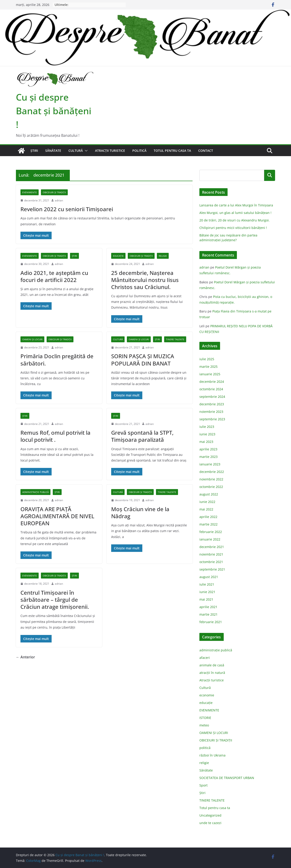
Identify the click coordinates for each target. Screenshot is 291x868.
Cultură (76, 151)
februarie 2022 (211, 532)
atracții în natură (212, 673)
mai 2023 (206, 442)
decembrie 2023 (212, 404)
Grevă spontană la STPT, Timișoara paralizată (142, 436)
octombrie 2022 (211, 487)
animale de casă (212, 665)
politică (139, 151)
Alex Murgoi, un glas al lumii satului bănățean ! (235, 213)
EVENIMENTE (30, 192)
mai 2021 (206, 599)
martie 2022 (208, 524)
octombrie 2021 (211, 562)
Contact (206, 151)
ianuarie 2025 (210, 374)
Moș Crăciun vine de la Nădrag (140, 513)
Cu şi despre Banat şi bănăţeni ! (54, 111)
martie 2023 (208, 457)
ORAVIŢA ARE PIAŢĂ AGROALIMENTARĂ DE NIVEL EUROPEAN (57, 516)
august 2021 (209, 577)
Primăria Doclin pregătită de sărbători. (57, 360)
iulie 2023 (207, 427)
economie (207, 695)
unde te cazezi (210, 823)
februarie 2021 (211, 622)
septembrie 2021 (212, 569)
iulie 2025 (207, 359)
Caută (270, 175)
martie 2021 (208, 614)
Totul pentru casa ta (172, 151)
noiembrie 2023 (211, 412)
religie (163, 256)
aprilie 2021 (208, 607)
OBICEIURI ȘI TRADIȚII (54, 192)
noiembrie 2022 (211, 479)
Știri (34, 151)
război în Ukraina (212, 755)
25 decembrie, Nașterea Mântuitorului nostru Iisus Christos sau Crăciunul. (145, 280)
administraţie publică (35, 492)
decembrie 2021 (212, 547)
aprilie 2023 (208, 449)
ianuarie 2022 (210, 539)
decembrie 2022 (212, 472)
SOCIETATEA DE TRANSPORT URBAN (227, 778)
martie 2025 (208, 367)
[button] (85, 151)
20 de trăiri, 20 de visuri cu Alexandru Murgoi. (235, 220)
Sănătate (53, 151)
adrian (59, 200)
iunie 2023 (207, 434)
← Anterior (25, 657)
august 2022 (209, 494)
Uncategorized (210, 815)
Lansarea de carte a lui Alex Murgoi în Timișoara (236, 205)
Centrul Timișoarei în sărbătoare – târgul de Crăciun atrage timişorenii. (55, 600)
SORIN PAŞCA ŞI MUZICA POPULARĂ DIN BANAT (143, 360)
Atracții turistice (110, 151)
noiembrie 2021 (211, 554)
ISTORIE (205, 718)
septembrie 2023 (212, 419)
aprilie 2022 (208, 517)
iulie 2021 (207, 584)
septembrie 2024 (212, 397)
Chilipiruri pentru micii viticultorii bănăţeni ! (233, 228)
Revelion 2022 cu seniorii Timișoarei (67, 209)
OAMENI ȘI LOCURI (32, 339)
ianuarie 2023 (210, 464)
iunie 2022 (207, 502)
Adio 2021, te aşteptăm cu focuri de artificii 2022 (54, 276)
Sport (203, 785)
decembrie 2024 (212, 382)
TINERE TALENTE (175, 339)
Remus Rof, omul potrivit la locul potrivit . (55, 436)
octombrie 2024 (211, 389)
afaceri (205, 658)
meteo (204, 725)
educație (118, 256)
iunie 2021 (207, 592)
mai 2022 (206, 509)
